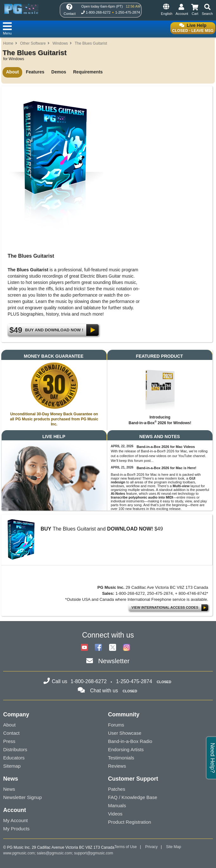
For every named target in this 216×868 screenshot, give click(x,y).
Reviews (117, 766)
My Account (16, 820)
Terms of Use (126, 847)
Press (9, 741)
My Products (16, 829)
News (9, 789)
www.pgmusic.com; (20, 853)
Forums (116, 725)
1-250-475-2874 (128, 12)
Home (8, 43)
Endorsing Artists (126, 749)
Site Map (174, 847)
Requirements (88, 72)
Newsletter (114, 661)
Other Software (33, 43)
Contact (11, 733)
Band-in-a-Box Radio (130, 741)
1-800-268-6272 (98, 12)
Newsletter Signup (23, 797)
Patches (117, 789)
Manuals (117, 805)
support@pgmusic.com (94, 853)
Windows (60, 43)
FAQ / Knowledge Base (133, 797)
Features (35, 72)
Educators (14, 758)
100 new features (132, 509)
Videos (115, 814)
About (12, 72)
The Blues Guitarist (91, 43)
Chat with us (104, 691)
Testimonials (121, 758)
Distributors (15, 749)
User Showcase (125, 733)
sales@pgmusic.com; (56, 853)
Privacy (151, 847)
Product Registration (130, 822)
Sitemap (12, 766)
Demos (59, 72)
